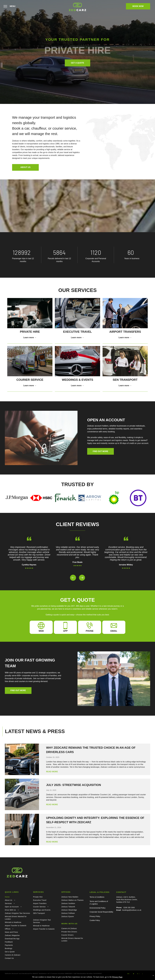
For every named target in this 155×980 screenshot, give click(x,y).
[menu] (5, 6)
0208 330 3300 (129, 908)
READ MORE (52, 772)
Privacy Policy (95, 916)
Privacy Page (117, 977)
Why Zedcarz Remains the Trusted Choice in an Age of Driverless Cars (91, 750)
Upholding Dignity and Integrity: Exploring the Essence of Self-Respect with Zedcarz (95, 820)
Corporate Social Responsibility (101, 912)
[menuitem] (18, 897)
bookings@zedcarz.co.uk (132, 910)
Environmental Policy (98, 908)
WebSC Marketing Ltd (41, 974)
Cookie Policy (95, 920)
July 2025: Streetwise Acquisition (74, 785)
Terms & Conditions (97, 897)
